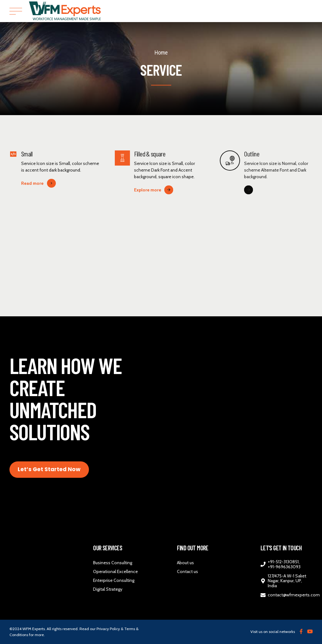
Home (161, 53)
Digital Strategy (108, 589)
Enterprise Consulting (114, 580)
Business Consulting (113, 563)
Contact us (187, 571)
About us (185, 563)
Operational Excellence (115, 571)
